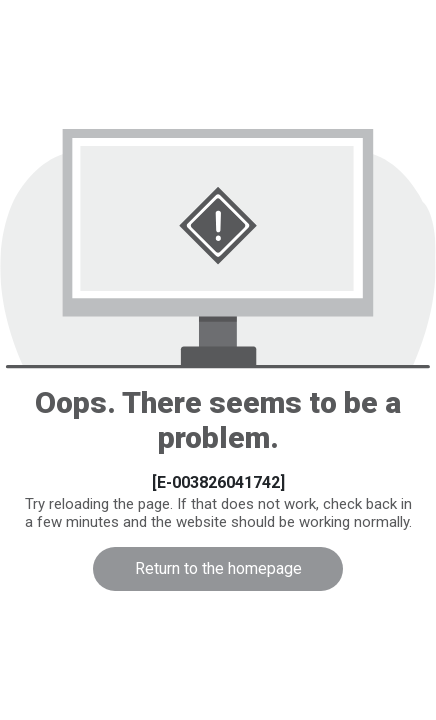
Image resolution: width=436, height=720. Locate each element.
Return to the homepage (218, 568)
